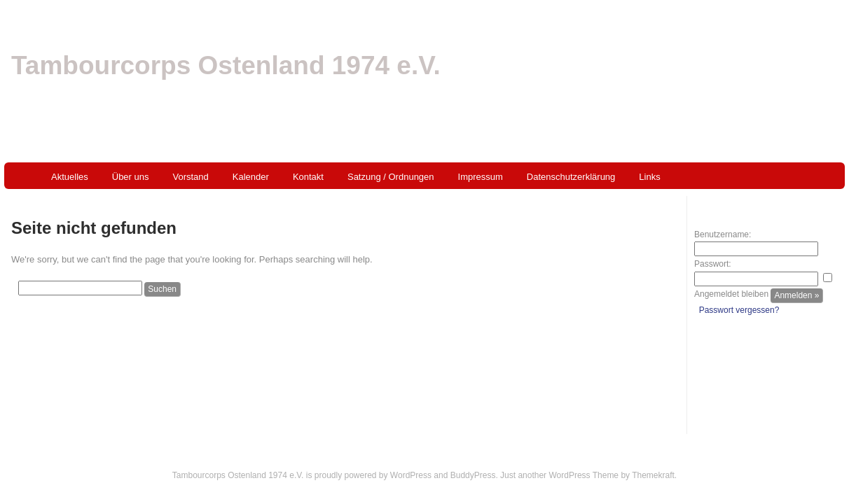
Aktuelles (70, 177)
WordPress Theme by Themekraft (611, 475)
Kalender (251, 177)
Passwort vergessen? (739, 310)
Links (649, 177)
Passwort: (713, 264)
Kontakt (308, 177)
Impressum (481, 177)
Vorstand (191, 177)
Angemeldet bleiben (731, 294)
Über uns (131, 177)
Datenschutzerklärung (571, 177)
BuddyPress (473, 475)
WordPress (411, 475)
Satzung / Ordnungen (391, 177)
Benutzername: (723, 234)
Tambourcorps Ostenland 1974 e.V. (226, 65)
